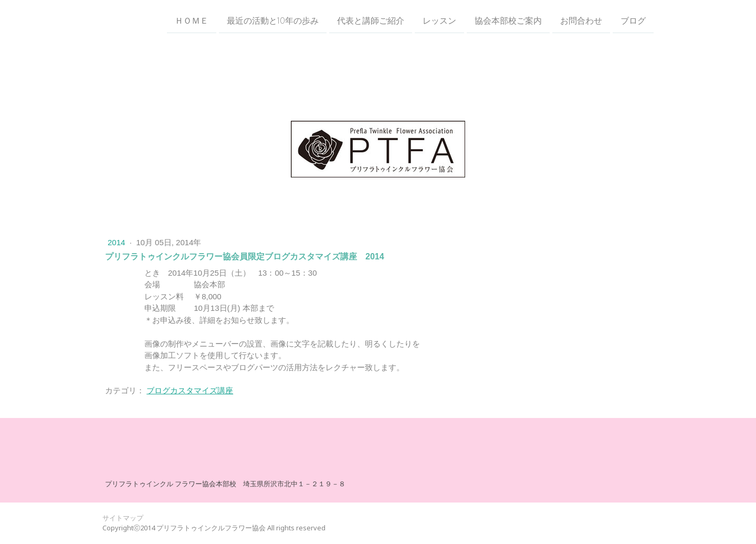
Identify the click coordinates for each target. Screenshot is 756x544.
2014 (118, 242)
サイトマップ (123, 518)
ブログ (633, 20)
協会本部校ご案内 (508, 20)
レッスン (439, 20)
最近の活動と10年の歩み (273, 20)
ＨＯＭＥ (192, 20)
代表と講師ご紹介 (371, 20)
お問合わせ (581, 20)
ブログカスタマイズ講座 (190, 390)
